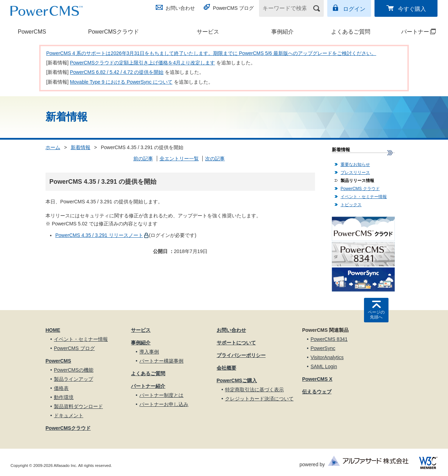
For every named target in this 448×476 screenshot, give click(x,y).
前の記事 (143, 159)
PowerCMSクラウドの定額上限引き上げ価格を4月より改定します (143, 63)
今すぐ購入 (412, 9)
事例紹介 (282, 32)
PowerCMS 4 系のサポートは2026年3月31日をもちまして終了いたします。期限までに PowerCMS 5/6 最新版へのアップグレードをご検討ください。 (211, 53)
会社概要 (226, 368)
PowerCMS (32, 32)
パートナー (412, 32)
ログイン (354, 9)
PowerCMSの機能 (74, 370)
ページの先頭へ (376, 315)
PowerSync (323, 348)
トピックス (351, 205)
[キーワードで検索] (287, 8)
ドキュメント (69, 415)
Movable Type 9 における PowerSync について (121, 82)
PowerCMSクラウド (114, 32)
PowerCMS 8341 (329, 339)
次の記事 (215, 159)
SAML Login (324, 366)
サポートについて (236, 343)
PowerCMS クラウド (360, 189)
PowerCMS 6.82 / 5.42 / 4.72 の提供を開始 (117, 72)
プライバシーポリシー (241, 355)
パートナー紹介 (148, 386)
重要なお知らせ (355, 164)
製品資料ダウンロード (78, 406)
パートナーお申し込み (164, 404)
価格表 (61, 388)
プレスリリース (355, 173)
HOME (53, 330)
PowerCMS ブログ (233, 8)
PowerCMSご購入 (237, 380)
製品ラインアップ (73, 379)
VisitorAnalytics (327, 357)
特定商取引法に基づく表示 (254, 390)
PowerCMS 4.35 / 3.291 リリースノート (99, 235)
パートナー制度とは (161, 395)
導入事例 (149, 352)
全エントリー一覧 (179, 159)
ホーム (53, 147)
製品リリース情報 (357, 181)
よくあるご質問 (351, 32)
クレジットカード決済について (259, 399)
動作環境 (64, 397)
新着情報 (80, 147)
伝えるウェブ (317, 392)
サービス (208, 32)
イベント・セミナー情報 (364, 197)
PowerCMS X (317, 379)
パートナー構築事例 (161, 361)
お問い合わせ (180, 8)
